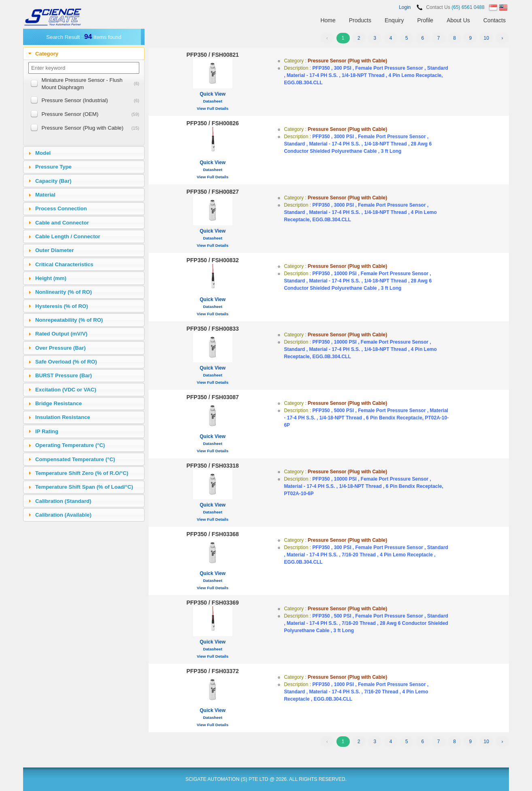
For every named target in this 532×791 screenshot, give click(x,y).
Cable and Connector (62, 223)
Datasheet (213, 101)
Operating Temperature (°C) (70, 445)
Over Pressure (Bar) (61, 348)
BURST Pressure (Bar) (64, 375)
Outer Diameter (54, 250)
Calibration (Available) (63, 515)
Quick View (213, 94)
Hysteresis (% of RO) (62, 306)
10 (486, 38)
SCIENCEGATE (53, 17)
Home (328, 20)
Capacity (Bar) (53, 181)
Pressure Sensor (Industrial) (75, 100)
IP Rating (47, 431)
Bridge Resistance (59, 403)
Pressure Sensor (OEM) (70, 114)
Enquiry (394, 20)
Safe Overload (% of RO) (66, 362)
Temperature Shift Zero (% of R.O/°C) (82, 473)
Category (47, 54)
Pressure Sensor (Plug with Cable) (83, 128)
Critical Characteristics (64, 264)
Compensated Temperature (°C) (75, 459)
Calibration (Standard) (63, 501)
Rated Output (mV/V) (61, 334)
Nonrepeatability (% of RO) (69, 320)
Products (360, 20)
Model (43, 153)
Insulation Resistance (63, 417)
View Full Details (213, 108)
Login (405, 7)
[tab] (84, 53)
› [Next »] (502, 38)
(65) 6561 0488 (468, 7)
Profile (425, 20)
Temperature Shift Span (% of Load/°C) (84, 487)
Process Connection (61, 208)
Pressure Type (53, 167)
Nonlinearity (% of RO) (64, 292)
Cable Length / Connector (68, 236)
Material (45, 195)
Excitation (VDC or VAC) (66, 390)
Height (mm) (51, 278)
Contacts (495, 20)
